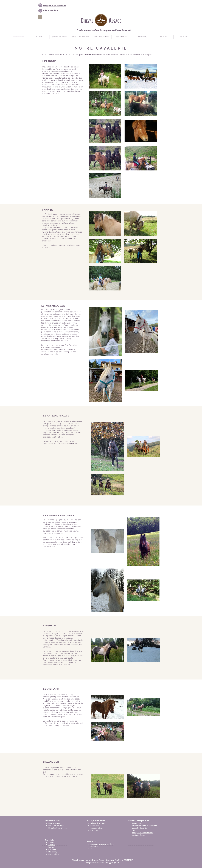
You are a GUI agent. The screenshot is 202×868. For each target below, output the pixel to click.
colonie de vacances (98, 823)
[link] (40, 16)
